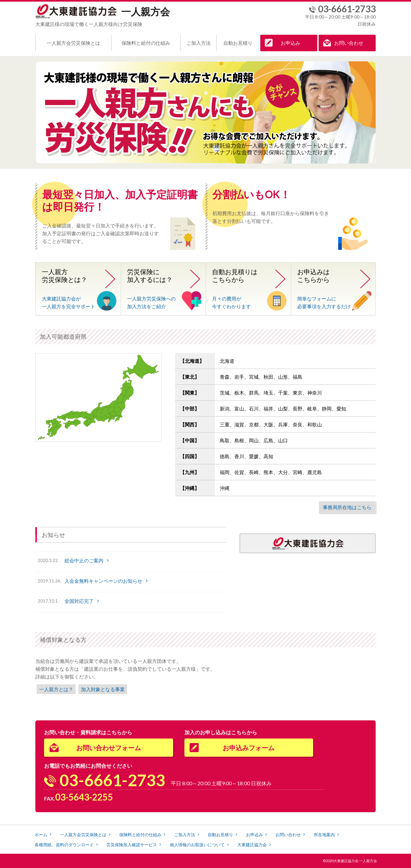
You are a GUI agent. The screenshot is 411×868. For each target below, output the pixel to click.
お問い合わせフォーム (109, 748)
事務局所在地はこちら (347, 507)
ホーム (41, 835)
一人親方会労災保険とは (73, 43)
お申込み (290, 43)
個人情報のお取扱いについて (197, 845)
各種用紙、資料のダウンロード (64, 845)
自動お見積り (238, 43)
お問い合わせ (349, 43)
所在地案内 (324, 835)
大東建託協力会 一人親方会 (355, 861)
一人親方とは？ (56, 689)
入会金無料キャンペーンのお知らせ (103, 581)
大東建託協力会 (252, 845)
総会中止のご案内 (84, 560)
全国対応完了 (79, 601)
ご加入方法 (199, 43)
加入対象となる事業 (103, 689)
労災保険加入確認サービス (132, 845)
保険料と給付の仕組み (146, 43)
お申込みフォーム (249, 748)
